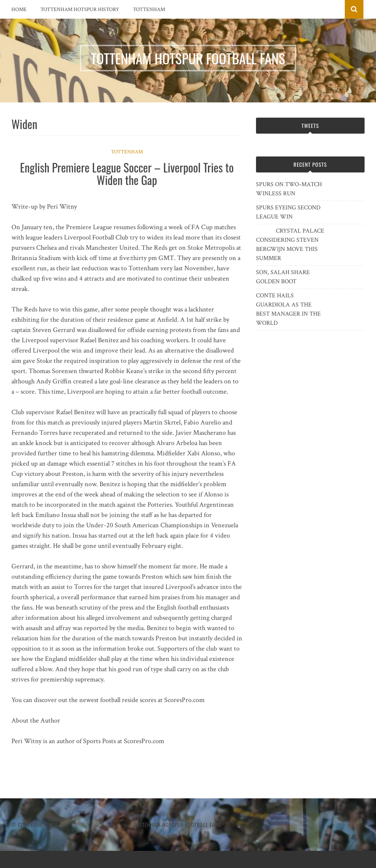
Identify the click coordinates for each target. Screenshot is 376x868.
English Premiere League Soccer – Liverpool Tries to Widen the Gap (127, 174)
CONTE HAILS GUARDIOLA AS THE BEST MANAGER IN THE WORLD (288, 309)
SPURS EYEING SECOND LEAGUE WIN (288, 212)
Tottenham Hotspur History (80, 10)
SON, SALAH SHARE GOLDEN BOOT (283, 277)
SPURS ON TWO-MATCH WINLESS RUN (289, 189)
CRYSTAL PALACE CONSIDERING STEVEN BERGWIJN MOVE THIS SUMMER (290, 245)
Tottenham (149, 10)
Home (19, 10)
